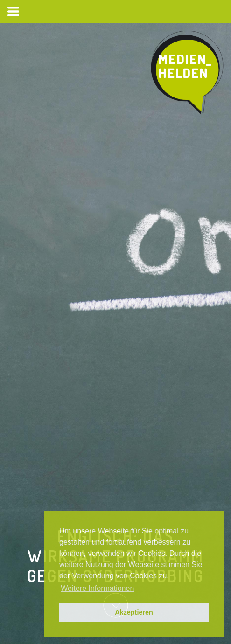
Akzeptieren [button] (134, 612)
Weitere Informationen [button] (97, 588)
